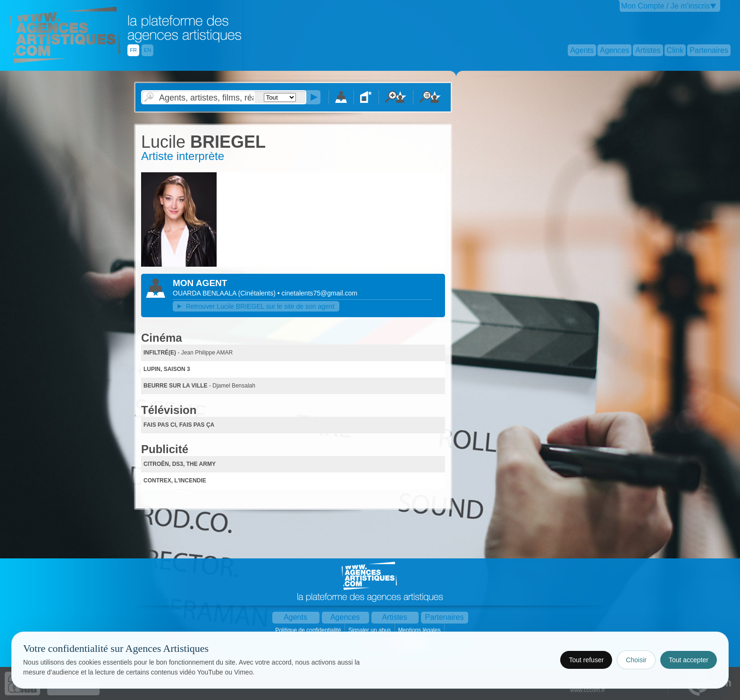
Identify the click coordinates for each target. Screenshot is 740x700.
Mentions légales (420, 630)
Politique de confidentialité (309, 630)
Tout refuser (586, 660)
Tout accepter (689, 660)
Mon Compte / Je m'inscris (665, 6)
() (258, 293)
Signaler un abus (370, 630)
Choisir (636, 660)
